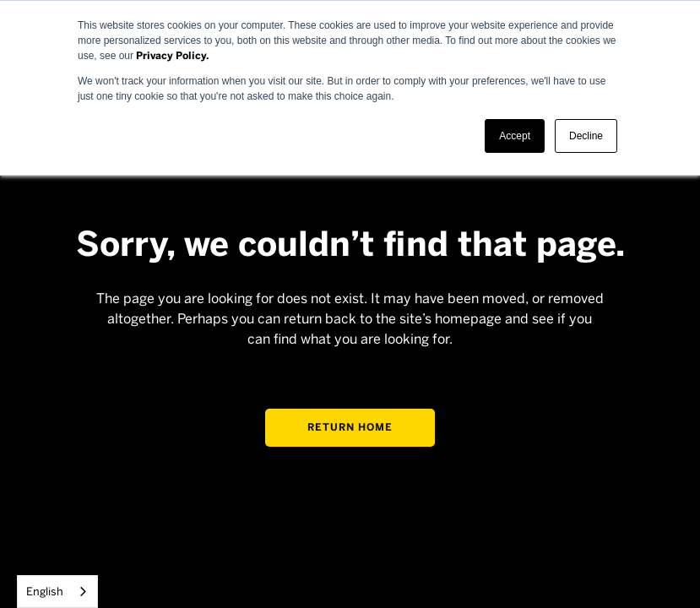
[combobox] (57, 592)
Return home (350, 427)
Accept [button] (515, 136)
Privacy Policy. (172, 56)
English (45, 592)
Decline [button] (586, 136)
